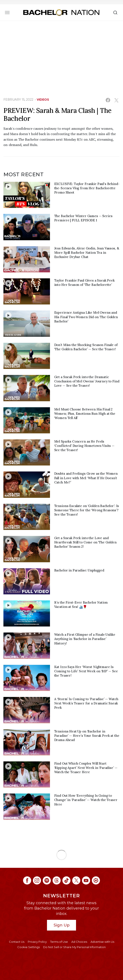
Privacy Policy (37, 942)
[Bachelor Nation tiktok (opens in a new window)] (66, 880)
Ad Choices (79, 942)
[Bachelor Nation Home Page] (61, 12)
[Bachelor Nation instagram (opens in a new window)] (37, 880)
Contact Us (17, 942)
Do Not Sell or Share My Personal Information (74, 947)
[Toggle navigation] (7, 12)
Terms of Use (59, 942)
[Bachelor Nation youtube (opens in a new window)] (86, 880)
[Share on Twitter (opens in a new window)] (116, 100)
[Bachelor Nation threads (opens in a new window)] (57, 880)
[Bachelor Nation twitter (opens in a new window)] (76, 880)
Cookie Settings (29, 947)
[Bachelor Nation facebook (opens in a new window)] (27, 880)
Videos (43, 100)
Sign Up (62, 925)
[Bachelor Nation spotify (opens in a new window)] (47, 880)
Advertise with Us (102, 942)
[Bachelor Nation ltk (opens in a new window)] (96, 880)
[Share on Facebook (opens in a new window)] (108, 100)
